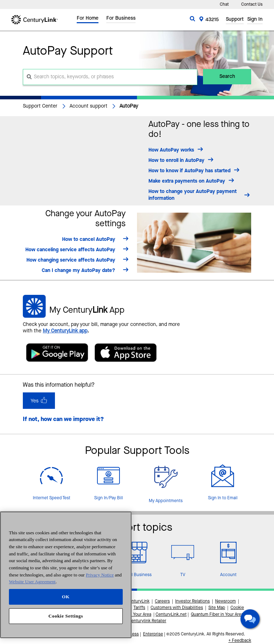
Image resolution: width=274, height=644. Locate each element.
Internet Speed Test (52, 498)
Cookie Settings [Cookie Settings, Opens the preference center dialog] (66, 616)
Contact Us (252, 5)
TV (183, 575)
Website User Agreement (32, 582)
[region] (66, 575)
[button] (251, 620)
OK (66, 597)
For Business (121, 19)
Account (228, 575)
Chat (224, 5)
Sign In (255, 20)
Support (235, 20)
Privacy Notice (100, 575)
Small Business (137, 575)
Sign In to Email (223, 498)
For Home (88, 19)
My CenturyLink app (65, 331)
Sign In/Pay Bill (109, 498)
